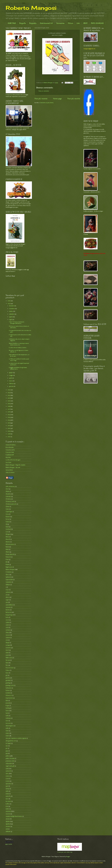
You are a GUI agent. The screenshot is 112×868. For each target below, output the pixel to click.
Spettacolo (8, 577)
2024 (9, 390)
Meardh (8, 539)
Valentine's (9, 582)
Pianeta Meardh (10, 554)
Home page (57, 99)
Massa (7, 537)
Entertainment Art (46, 23)
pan (7, 748)
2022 (9, 395)
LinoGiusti (8, 529)
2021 (9, 398)
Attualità (8, 494)
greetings (8, 683)
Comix (7, 509)
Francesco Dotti (10, 452)
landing (8, 708)
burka (7, 617)
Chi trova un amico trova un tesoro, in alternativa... (19, 327)
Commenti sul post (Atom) (47, 103)
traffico (8, 804)
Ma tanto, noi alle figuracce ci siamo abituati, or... (19, 351)
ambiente (8, 592)
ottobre (11, 311)
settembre (12, 314)
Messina (8, 542)
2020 (9, 401)
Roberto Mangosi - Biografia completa (15, 465)
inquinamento (9, 698)
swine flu (8, 796)
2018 (9, 406)
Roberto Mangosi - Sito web (13, 467)
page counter (9, 844)
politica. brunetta (10, 758)
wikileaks (8, 831)
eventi (7, 655)
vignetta (8, 821)
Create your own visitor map (65, 852)
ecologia (8, 645)
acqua (7, 590)
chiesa (7, 632)
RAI (7, 562)
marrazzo (8, 723)
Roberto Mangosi (31, 8)
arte (7, 595)
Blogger (68, 857)
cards (7, 627)
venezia (8, 819)
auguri (7, 600)
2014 (9, 417)
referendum (9, 763)
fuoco (7, 673)
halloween (8, 688)
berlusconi (8, 612)
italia (7, 700)
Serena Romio (9, 470)
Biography (33, 23)
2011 (9, 426)
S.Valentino (9, 572)
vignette (8, 824)
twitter (7, 809)
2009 (9, 431)
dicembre (12, 306)
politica (8, 756)
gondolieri (8, 680)
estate (7, 653)
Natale (7, 547)
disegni (8, 643)
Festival (8, 522)
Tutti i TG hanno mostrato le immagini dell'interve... (16, 323)
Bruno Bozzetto (10, 447)
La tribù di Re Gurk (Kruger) (13, 460)
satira (7, 773)
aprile (11, 378)
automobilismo (9, 605)
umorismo (8, 811)
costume (8, 638)
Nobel (7, 549)
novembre (12, 309)
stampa (8, 789)
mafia (7, 716)
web (7, 829)
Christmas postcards (11, 504)
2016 (9, 412)
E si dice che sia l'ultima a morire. (18, 348)
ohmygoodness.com (11, 741)
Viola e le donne (10, 472)
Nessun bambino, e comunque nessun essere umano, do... (19, 344)
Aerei (7, 489)
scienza (8, 776)
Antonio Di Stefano (11, 445)
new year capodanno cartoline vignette (16, 738)
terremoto (8, 801)
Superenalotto (9, 580)
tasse (7, 799)
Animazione (60, 23)
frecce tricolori (10, 668)
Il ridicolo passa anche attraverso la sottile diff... (20, 335)
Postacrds (8, 557)
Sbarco (7, 574)
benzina (8, 610)
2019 (9, 404)
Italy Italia (8, 457)
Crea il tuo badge (87, 117)
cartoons (8, 630)
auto (7, 602)
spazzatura (9, 784)
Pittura (71, 23)
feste (7, 663)
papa (7, 751)
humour (8, 690)
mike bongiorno (10, 726)
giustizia (8, 678)
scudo (7, 779)
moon (7, 731)
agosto (11, 317)
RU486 (7, 564)
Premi (7, 559)
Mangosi (8, 534)
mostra (7, 733)
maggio (11, 375)
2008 (9, 434)
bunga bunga (9, 615)
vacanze (8, 814)
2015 (9, 415)
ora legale (8, 743)
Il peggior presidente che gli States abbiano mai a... (18, 368)
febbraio (12, 384)
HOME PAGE (12, 23)
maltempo (8, 718)
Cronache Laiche (10, 450)
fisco (7, 665)
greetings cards (10, 685)
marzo (11, 381)
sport (7, 786)
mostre (7, 736)
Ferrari (8, 519)
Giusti (7, 527)
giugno (11, 373)
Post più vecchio (74, 99)
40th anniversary (10, 486)
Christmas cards (10, 501)
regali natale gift (10, 766)
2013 (9, 420)
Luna (7, 532)
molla (7, 728)
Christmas (8, 499)
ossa (7, 746)
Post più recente (41, 99)
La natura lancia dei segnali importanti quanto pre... (19, 364)
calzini (7, 625)
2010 (9, 428)
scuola (7, 781)
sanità (7, 769)
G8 (6, 524)
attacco (8, 597)
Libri (78, 23)
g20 (7, 675)
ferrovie (8, 660)
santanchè (8, 771)
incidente (8, 693)
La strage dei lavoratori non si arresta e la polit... (20, 331)
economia (8, 648)
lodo (7, 713)
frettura (8, 670)
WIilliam (8, 585)
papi (7, 753)
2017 (9, 409)
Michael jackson (10, 544)
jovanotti (8, 703)
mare (7, 721)
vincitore (8, 826)
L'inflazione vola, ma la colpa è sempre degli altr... (19, 340)
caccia (7, 620)
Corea (7, 514)
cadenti (8, 622)
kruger (7, 705)
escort (7, 650)
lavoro (7, 711)
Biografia (23, 23)
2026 (9, 301)
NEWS (85, 23)
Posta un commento (44, 91)
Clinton (8, 507)
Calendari (8, 496)
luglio (11, 320)
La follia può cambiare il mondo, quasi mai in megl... (19, 360)
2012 (9, 423)
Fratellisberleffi (10, 455)
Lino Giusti (8, 462)
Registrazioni (9, 567)
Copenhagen (9, 512)
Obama (8, 552)
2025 (9, 304)
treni (7, 806)
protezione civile (10, 761)
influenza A (9, 695)
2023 (9, 393)
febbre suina (9, 658)
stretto (7, 794)
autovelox (8, 607)
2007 (9, 437)
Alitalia (8, 491)
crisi (7, 640)
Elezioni (8, 517)
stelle (7, 791)
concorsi (8, 635)
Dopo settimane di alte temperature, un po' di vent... (19, 355)
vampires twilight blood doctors (14, 816)
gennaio (11, 386)
